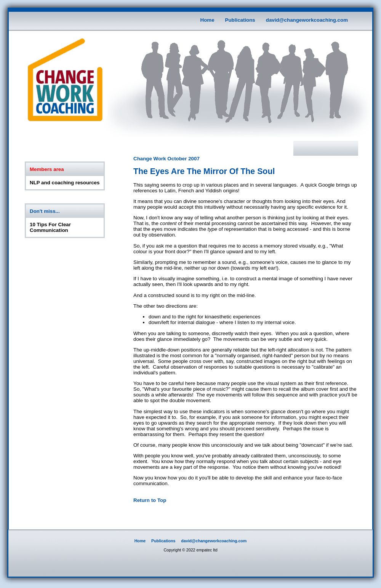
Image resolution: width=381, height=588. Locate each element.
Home (207, 20)
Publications (240, 20)
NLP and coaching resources (65, 183)
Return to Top (150, 500)
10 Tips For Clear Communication (50, 227)
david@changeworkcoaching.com (307, 20)
